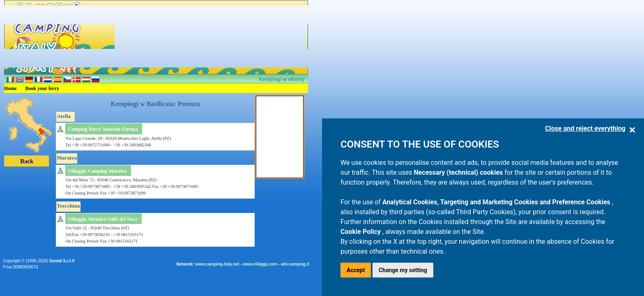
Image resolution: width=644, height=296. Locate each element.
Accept (356, 270)
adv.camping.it (295, 264)
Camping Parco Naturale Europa (103, 129)
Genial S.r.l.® (62, 261)
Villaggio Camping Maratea (97, 171)
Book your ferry (42, 88)
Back (27, 161)
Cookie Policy (361, 232)
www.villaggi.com (260, 264)
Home (10, 88)
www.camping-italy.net (217, 264)
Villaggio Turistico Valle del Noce (102, 219)
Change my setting (403, 270)
